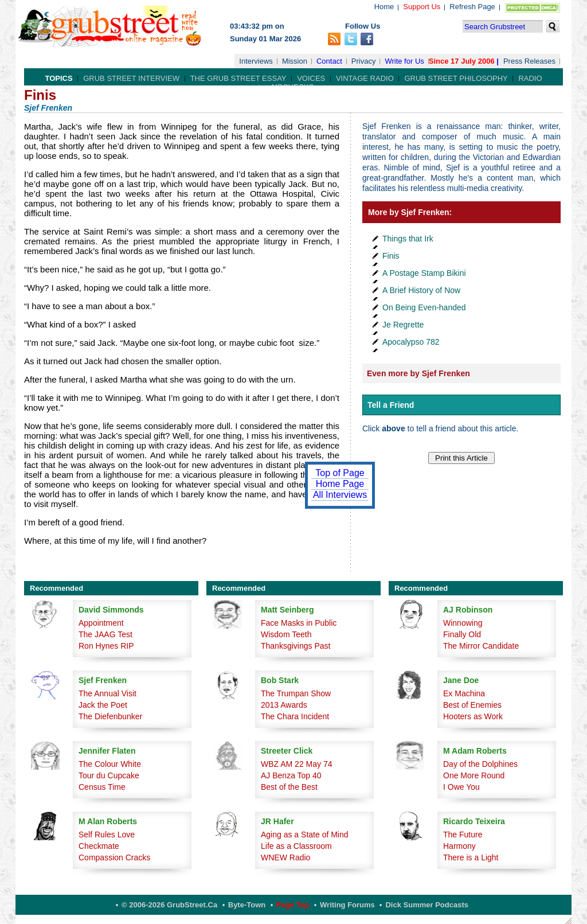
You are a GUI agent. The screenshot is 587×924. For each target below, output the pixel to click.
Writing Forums (347, 905)
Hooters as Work (473, 716)
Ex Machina (464, 693)
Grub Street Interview (131, 78)
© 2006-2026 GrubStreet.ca (169, 905)
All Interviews (340, 495)
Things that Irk (408, 239)
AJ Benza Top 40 (291, 775)
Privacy (364, 61)
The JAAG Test (105, 634)
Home (384, 7)
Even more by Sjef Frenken (418, 373)
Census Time (102, 787)
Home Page (340, 484)
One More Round (474, 775)
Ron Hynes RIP (106, 646)
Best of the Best (289, 787)
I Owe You (461, 787)
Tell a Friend (391, 405)
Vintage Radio (365, 78)
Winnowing (463, 623)
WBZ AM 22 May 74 (296, 764)
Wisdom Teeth (286, 634)
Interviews (256, 61)
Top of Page (340, 473)
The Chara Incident (295, 716)
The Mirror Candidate (481, 646)
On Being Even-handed (424, 307)
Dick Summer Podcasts (427, 905)
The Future (463, 835)
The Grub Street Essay (238, 78)
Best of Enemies (472, 705)
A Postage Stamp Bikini (424, 273)
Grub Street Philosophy (456, 78)
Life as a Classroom (296, 846)
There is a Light (471, 857)
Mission (295, 61)
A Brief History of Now (421, 290)
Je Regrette (403, 325)
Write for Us (404, 61)
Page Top (293, 905)
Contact (329, 61)
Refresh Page (472, 7)
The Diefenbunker (110, 716)
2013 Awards (284, 705)
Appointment (101, 623)
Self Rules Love (107, 835)
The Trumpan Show (296, 693)
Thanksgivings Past (296, 646)
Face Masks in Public (299, 623)
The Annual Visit (107, 693)
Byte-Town (247, 905)
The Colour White (110, 764)
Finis (391, 256)
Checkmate (99, 846)
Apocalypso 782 (411, 342)
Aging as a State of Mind (305, 835)
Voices (311, 78)
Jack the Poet (103, 705)
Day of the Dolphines (480, 764)
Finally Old (462, 634)
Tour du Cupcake (109, 775)
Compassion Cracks (114, 857)
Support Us (422, 7)
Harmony (459, 846)
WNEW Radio (285, 857)
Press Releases (529, 61)
